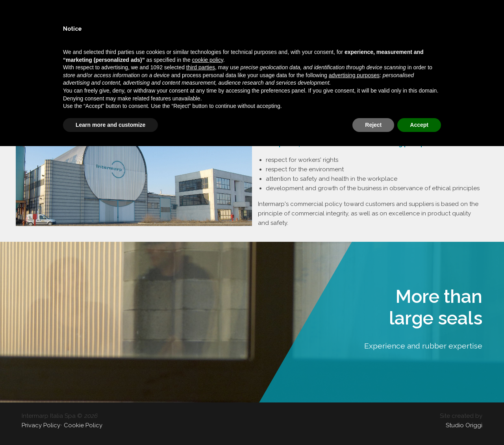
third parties (201, 67)
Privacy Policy (41, 425)
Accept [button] (419, 125)
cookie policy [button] (208, 60)
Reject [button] (373, 125)
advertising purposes (354, 75)
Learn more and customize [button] (110, 125)
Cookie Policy (83, 425)
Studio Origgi (464, 425)
